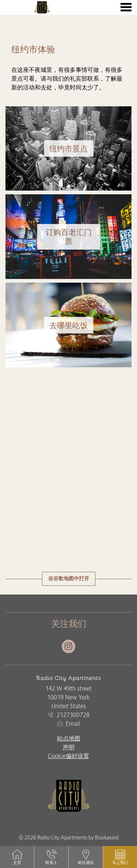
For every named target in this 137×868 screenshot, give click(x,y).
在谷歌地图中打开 (69, 579)
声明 (69, 747)
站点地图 (69, 738)
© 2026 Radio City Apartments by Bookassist (69, 838)
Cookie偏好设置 (68, 756)
